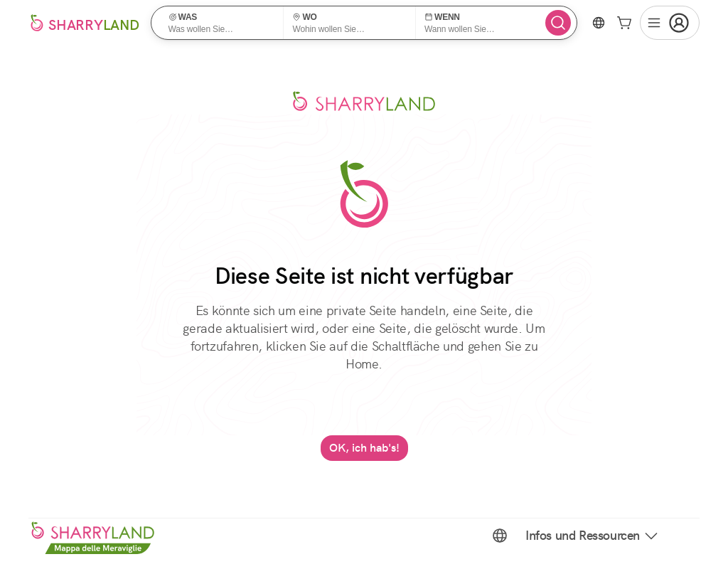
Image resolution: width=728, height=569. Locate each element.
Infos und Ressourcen (593, 536)
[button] (222, 23)
